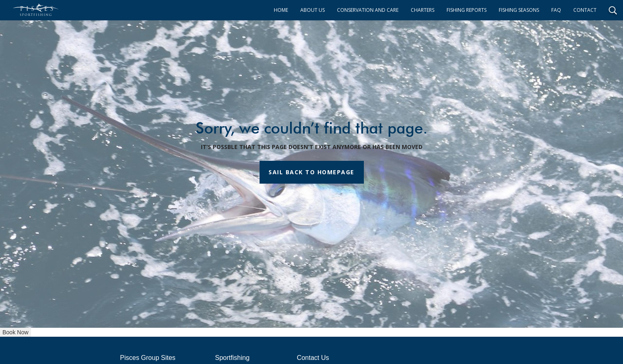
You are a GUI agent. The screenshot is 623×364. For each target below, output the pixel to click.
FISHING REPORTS (467, 10)
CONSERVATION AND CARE (368, 10)
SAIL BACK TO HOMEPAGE (311, 172)
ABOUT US (313, 10)
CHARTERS (423, 10)
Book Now (15, 332)
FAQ (556, 10)
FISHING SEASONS (519, 10)
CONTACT (585, 10)
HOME (281, 10)
